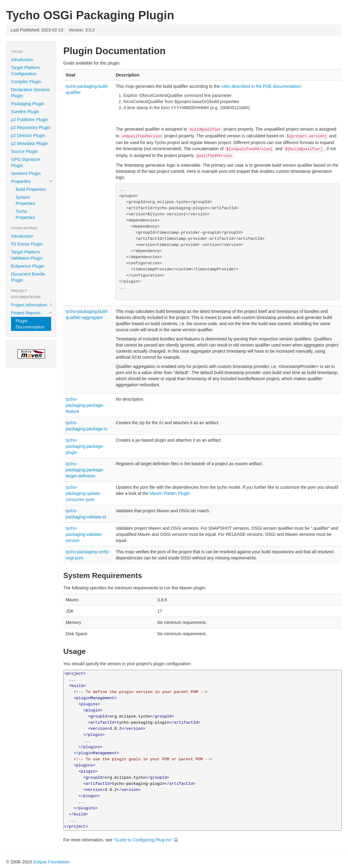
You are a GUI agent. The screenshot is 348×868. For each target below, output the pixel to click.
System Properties (25, 200)
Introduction (22, 60)
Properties (32, 181)
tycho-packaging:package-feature (85, 405)
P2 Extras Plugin (27, 244)
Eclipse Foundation (51, 862)
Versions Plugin (26, 173)
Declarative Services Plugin (31, 93)
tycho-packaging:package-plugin (85, 446)
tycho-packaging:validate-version (84, 534)
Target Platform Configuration (26, 71)
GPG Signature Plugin (26, 162)
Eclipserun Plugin (28, 266)
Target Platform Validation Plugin (27, 255)
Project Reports (32, 313)
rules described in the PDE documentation (261, 86)
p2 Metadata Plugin (30, 143)
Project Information (32, 305)
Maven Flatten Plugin (170, 493)
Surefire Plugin (25, 112)
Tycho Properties (25, 214)
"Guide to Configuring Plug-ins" (143, 840)
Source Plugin (24, 151)
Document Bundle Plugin (28, 277)
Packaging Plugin (28, 104)
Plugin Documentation (30, 324)
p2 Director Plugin (28, 135)
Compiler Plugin (26, 82)
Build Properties (31, 189)
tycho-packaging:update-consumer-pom (83, 493)
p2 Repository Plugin (31, 128)
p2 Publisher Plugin (30, 120)
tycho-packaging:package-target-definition (85, 470)
